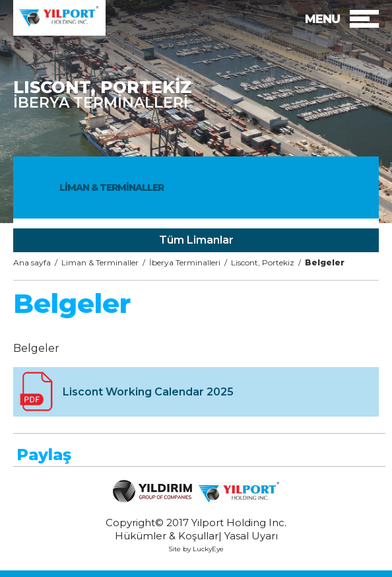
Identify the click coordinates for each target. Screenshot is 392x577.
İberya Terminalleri (185, 262)
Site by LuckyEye (196, 549)
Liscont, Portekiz (263, 262)
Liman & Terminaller (100, 262)
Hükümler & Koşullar (167, 536)
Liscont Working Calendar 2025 (148, 392)
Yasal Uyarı (251, 536)
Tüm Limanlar (196, 240)
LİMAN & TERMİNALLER (112, 187)
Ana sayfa (32, 262)
